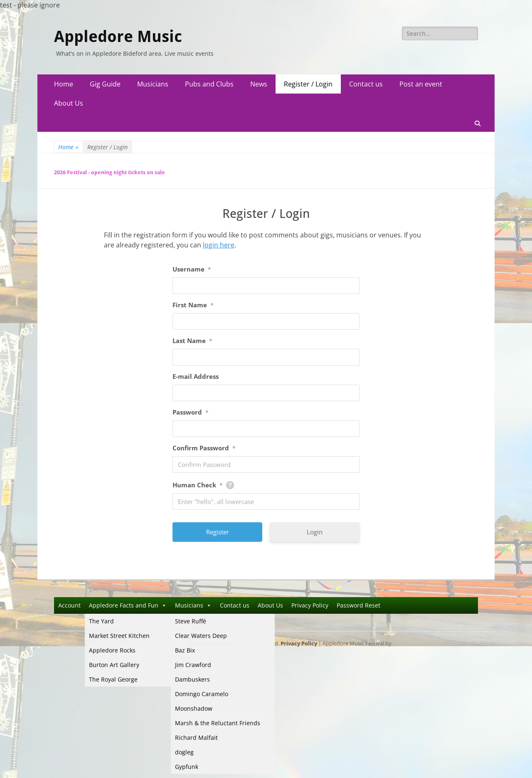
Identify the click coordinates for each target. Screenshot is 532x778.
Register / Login (308, 84)
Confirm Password (204, 448)
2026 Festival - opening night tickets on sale (110, 172)
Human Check (198, 485)
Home (64, 84)
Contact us (366, 84)
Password (191, 412)
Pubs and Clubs (209, 84)
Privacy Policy (310, 605)
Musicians (153, 84)
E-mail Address (196, 376)
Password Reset (358, 605)
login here (219, 245)
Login (315, 532)
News (259, 84)
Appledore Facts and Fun (128, 605)
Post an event (421, 84)
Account (69, 605)
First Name (193, 305)
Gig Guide (105, 84)
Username (192, 269)
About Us (69, 103)
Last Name (192, 341)
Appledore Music (118, 37)
